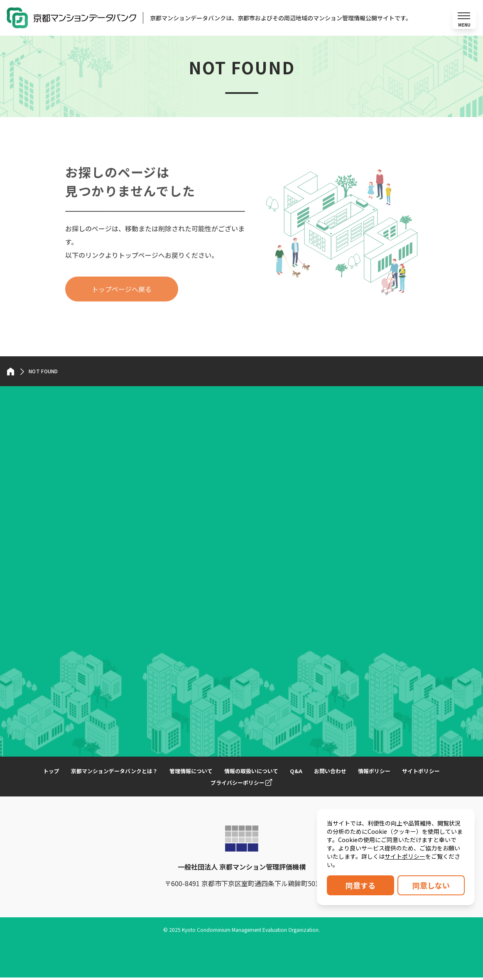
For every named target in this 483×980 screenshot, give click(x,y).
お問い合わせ (362, 773)
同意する (360, 885)
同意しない (431, 885)
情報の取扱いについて (279, 773)
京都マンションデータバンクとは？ (133, 773)
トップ (66, 773)
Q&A (326, 773)
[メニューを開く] (464, 19)
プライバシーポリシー (268, 785)
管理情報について (215, 773)
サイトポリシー (405, 856)
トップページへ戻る (122, 292)
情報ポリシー (408, 773)
